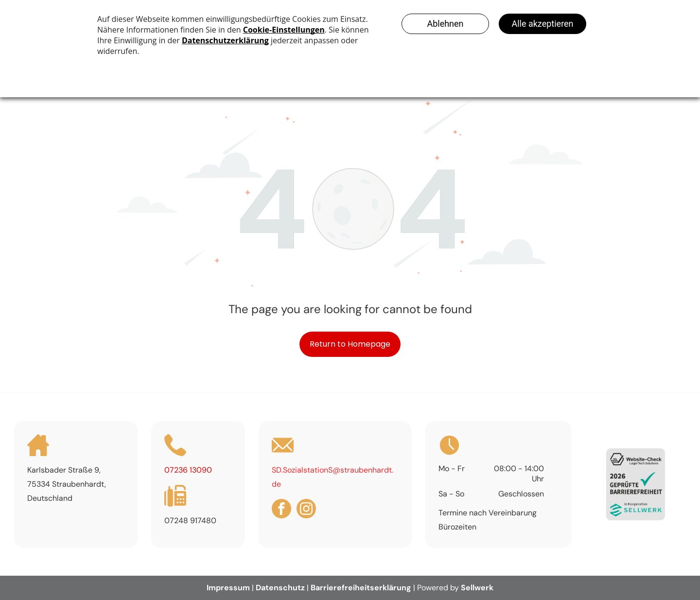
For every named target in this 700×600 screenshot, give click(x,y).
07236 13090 (188, 470)
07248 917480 (190, 521)
